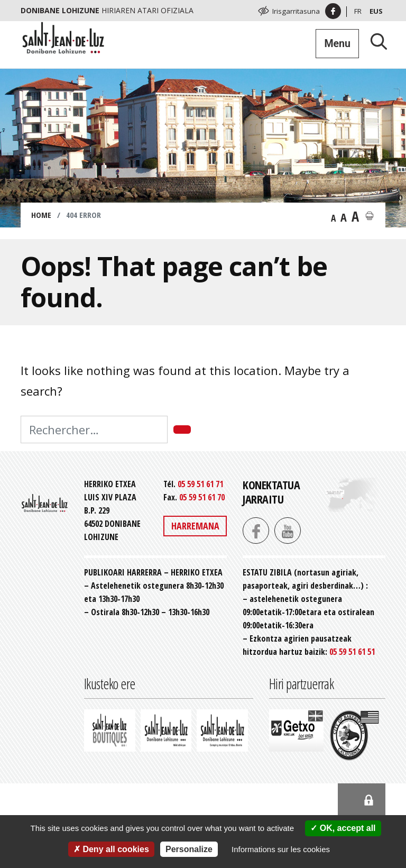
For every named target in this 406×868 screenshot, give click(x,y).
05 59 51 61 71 (200, 484)
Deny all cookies (111, 849)
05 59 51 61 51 (352, 652)
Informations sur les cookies (281, 849)
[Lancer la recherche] (375, 41)
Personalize (189, 849)
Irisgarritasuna (296, 11)
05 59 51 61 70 (202, 497)
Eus (376, 11)
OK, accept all (343, 828)
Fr (358, 11)
